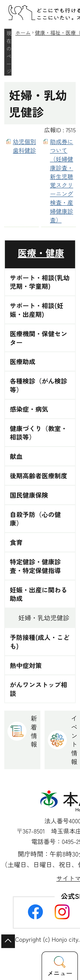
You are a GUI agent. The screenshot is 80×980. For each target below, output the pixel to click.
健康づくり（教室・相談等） (39, 433)
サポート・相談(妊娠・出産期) (37, 310)
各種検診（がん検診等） (39, 385)
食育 (16, 542)
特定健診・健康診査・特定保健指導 (35, 566)
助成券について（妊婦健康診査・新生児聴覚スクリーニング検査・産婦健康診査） (62, 180)
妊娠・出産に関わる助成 (39, 594)
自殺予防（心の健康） (35, 519)
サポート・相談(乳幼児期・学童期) (40, 282)
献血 (16, 456)
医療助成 (23, 361)
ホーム (23, 32)
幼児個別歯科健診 (24, 146)
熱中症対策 (26, 665)
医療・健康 (41, 253)
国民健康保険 (29, 495)
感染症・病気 (29, 409)
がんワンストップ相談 (39, 689)
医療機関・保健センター (39, 338)
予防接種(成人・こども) (40, 642)
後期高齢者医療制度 (39, 476)
